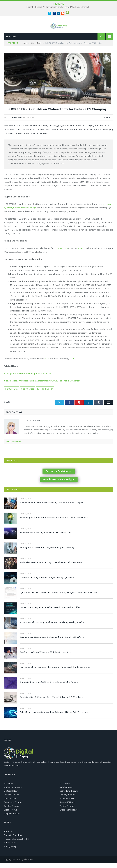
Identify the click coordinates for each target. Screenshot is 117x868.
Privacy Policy (10, 851)
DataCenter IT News (13, 807)
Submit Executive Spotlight (59, 484)
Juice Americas (27, 394)
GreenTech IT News (69, 815)
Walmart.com (62, 253)
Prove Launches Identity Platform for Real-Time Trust (46, 537)
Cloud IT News (10, 804)
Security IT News (67, 800)
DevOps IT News (11, 811)
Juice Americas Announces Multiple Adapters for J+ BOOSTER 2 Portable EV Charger (42, 386)
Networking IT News (69, 796)
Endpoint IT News (12, 818)
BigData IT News (11, 796)
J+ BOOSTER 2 (11, 394)
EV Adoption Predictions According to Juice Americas (27, 378)
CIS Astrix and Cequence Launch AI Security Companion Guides (50, 612)
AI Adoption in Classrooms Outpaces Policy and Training (47, 552)
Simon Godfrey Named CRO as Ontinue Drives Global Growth (49, 687)
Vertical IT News (67, 811)
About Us (8, 836)
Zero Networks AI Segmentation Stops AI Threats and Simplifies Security (55, 672)
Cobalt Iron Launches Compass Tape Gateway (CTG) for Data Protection (54, 717)
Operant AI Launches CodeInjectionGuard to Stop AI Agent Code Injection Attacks (58, 597)
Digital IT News (10, 815)
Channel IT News (12, 800)
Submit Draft (10, 848)
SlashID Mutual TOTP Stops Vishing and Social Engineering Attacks (52, 627)
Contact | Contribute (13, 840)
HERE (47, 364)
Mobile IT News (66, 792)
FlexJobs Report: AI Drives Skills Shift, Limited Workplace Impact (58, 7)
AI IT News (8, 788)
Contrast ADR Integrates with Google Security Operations (47, 582)
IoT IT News (65, 788)
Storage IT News (67, 807)
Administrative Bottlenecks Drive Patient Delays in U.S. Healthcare (52, 702)
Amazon (82, 253)
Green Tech (108, 122)
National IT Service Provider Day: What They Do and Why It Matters (52, 567)
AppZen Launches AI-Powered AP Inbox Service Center (47, 657)
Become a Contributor (59, 476)
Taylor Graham (14, 122)
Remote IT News (67, 804)
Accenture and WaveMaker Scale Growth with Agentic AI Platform (52, 642)
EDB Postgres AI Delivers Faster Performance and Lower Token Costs (54, 523)
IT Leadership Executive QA (16, 844)
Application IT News (13, 792)
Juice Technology (45, 394)
